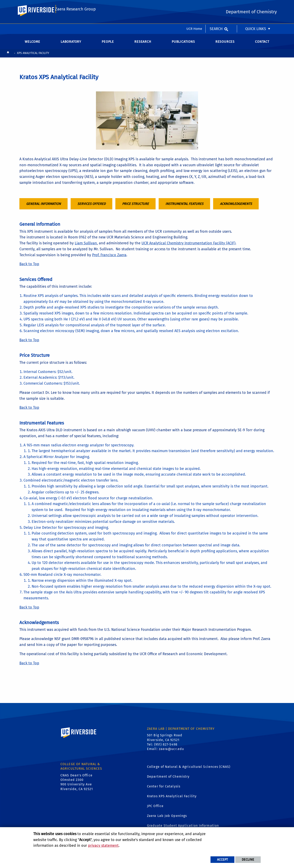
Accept (222, 860)
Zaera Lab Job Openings (167, 819)
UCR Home (194, 5)
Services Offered (91, 207)
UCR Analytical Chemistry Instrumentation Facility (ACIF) (188, 247)
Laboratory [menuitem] (71, 45)
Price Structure (135, 207)
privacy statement (103, 846)
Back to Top (29, 267)
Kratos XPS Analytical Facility (172, 799)
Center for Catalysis (164, 790)
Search (216, 5)
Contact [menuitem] (262, 45)
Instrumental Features (184, 207)
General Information (43, 207)
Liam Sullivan (86, 247)
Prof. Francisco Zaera (109, 258)
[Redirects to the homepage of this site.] (8, 57)
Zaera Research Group (76, 22)
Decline (248, 860)
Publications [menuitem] (183, 45)
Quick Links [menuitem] (256, 5)
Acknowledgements (236, 207)
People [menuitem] (108, 45)
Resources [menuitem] (225, 45)
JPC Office (155, 809)
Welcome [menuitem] (32, 45)
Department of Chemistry (168, 780)
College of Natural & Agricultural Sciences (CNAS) (189, 770)
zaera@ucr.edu (171, 752)
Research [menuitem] (143, 45)
